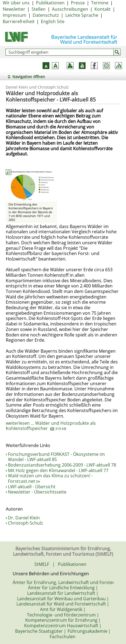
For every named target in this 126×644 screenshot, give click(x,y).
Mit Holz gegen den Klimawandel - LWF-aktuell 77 (58, 470)
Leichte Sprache (82, 15)
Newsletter (14, 9)
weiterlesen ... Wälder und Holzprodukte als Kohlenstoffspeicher (51, 426)
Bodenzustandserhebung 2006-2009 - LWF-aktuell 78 (62, 465)
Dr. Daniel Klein (24, 518)
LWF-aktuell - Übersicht (32, 487)
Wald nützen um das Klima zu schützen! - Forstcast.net (50, 478)
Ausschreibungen (70, 9)
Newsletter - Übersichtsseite (37, 492)
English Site (53, 21)
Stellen (39, 9)
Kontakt (103, 9)
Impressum (15, 15)
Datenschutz (46, 15)
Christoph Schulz (26, 523)
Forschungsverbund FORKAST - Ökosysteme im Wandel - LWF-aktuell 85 (56, 457)
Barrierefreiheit (19, 21)
